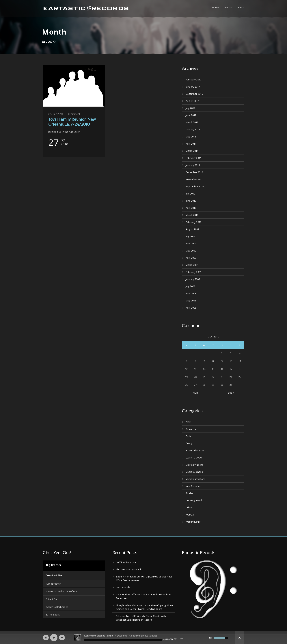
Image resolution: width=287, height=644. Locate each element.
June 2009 (191, 243)
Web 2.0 (190, 515)
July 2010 (190, 194)
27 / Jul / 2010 (55, 114)
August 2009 (192, 229)
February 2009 (193, 272)
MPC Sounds (123, 587)
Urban (189, 507)
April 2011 (191, 144)
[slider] (123, 640)
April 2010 (191, 208)
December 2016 (194, 94)
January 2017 (193, 87)
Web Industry (193, 522)
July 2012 (190, 108)
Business (191, 429)
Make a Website (195, 465)
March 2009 (192, 265)
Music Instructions (196, 479)
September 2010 (195, 186)
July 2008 (190, 286)
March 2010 (192, 215)
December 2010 (194, 172)
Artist (188, 422)
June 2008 (191, 293)
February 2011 (193, 158)
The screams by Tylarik (129, 569)
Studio (189, 493)
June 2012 (191, 115)
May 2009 (191, 251)
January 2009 (193, 279)
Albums (228, 8)
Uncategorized (194, 500)
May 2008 (191, 301)
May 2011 (191, 137)
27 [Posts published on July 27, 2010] (195, 385)
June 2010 (191, 201)
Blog (241, 8)
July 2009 (190, 236)
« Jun (195, 393)
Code (189, 436)
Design (189, 443)
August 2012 (192, 101)
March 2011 (192, 151)
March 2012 (192, 122)
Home (216, 8)
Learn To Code (194, 458)
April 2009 (191, 258)
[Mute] (210, 638)
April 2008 (191, 308)
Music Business (194, 472)
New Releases (194, 486)
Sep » (231, 393)
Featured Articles (195, 450)
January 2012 (193, 129)
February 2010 (193, 222)
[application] (74, 575)
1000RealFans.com (126, 562)
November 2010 (194, 179)
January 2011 (193, 165)
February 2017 (193, 80)
